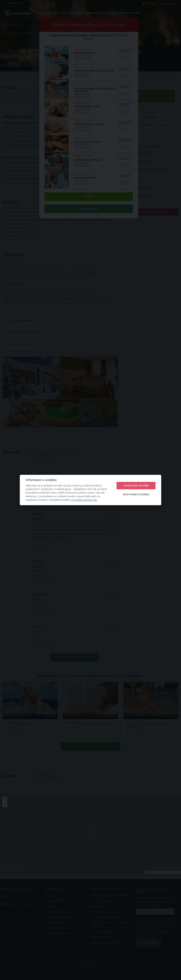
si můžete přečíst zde (84, 500)
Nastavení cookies (136, 494)
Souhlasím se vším (136, 485)
